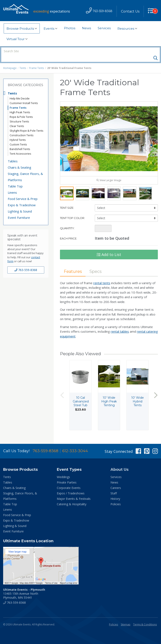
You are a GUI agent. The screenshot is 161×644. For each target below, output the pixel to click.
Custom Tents (18, 137)
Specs (96, 265)
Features (73, 265)
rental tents (102, 276)
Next (156, 389)
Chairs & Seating (19, 160)
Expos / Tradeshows (71, 487)
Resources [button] (127, 29)
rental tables (120, 325)
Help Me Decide (20, 91)
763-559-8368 (26, 263)
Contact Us (130, 11)
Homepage (10, 61)
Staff (114, 487)
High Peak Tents (20, 105)
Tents (23, 61)
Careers (116, 482)
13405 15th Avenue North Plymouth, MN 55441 (24, 587)
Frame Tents (36, 61)
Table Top (15, 179)
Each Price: (69, 232)
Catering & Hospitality (72, 498)
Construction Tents (22, 128)
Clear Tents (17, 119)
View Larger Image (109, 174)
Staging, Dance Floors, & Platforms (25, 170)
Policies (116, 498)
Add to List (109, 248)
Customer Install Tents (24, 96)
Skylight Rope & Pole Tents (27, 123)
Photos (70, 28)
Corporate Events (69, 482)
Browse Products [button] (22, 29)
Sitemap (126, 618)
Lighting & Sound (20, 204)
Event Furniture (19, 210)
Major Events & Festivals (74, 492)
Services (104, 28)
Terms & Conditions (145, 618)
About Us (119, 463)
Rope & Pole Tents (21, 110)
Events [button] (50, 29)
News (86, 28)
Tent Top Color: (72, 211)
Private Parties (67, 476)
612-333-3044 (75, 445)
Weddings (63, 471)
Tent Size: (67, 201)
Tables (13, 154)
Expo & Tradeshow (22, 198)
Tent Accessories (20, 146)
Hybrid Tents (18, 133)
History (115, 492)
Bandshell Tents (20, 142)
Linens (12, 185)
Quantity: (67, 222)
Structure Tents (19, 114)
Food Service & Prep (23, 192)
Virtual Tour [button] (17, 39)
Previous (62, 389)
